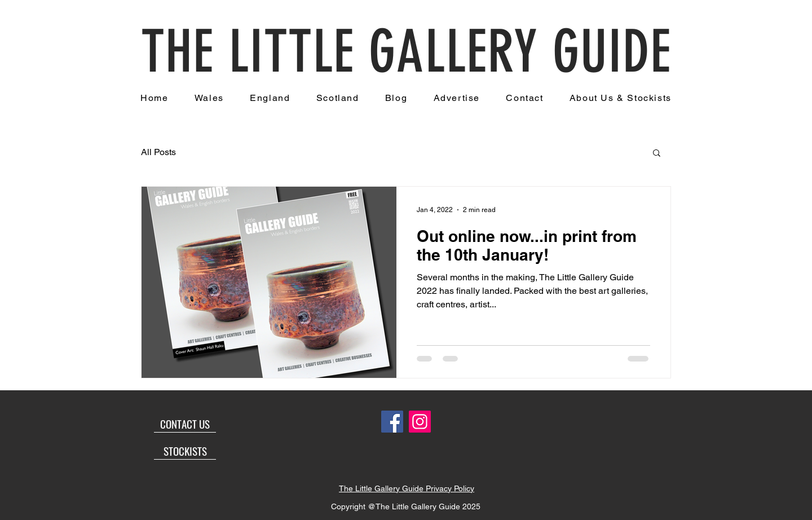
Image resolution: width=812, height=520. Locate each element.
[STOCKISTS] (185, 451)
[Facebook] (392, 422)
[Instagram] (420, 422)
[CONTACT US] (185, 424)
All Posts (158, 152)
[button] (657, 154)
